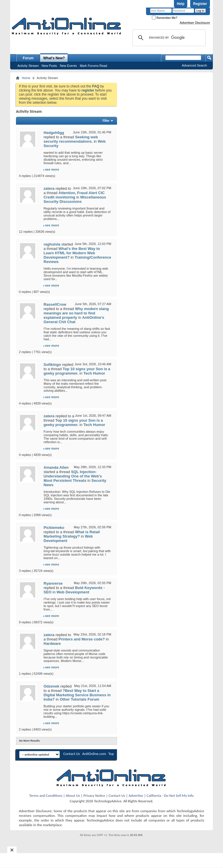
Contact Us (72, 754)
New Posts (49, 66)
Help (181, 4)
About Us (73, 795)
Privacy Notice (94, 795)
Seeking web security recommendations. (71, 139)
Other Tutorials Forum (80, 699)
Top (111, 754)
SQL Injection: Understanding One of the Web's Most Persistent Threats (73, 476)
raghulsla (52, 244)
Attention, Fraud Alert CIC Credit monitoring (74, 195)
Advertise (136, 795)
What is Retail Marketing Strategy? (72, 534)
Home (26, 78)
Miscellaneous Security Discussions (75, 199)
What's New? (54, 58)
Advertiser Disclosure (195, 23)
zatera (49, 188)
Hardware (52, 644)
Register (200, 4)
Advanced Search (194, 65)
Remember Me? (164, 18)
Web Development (73, 592)
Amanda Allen (56, 467)
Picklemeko (54, 528)
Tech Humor (94, 373)
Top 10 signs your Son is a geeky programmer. (77, 371)
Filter (106, 121)
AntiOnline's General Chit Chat (74, 320)
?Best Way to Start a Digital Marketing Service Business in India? (77, 695)
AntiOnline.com (94, 754)
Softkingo (52, 365)
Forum (28, 58)
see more (52, 169)
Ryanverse (53, 583)
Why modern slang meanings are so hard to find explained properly (76, 313)
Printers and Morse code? (82, 639)
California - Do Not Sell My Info (170, 795)
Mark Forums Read (93, 66)
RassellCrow (55, 304)
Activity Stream (28, 66)
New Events (68, 66)
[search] (168, 38)
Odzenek (51, 686)
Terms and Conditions (46, 795)
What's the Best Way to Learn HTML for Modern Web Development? (72, 253)
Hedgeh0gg (54, 133)
